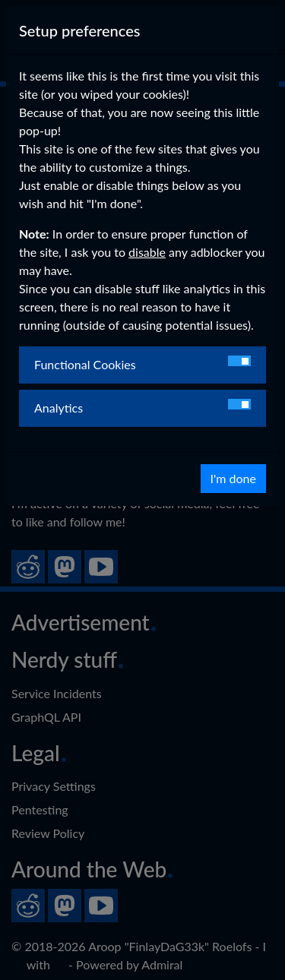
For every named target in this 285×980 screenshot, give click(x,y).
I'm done (233, 478)
